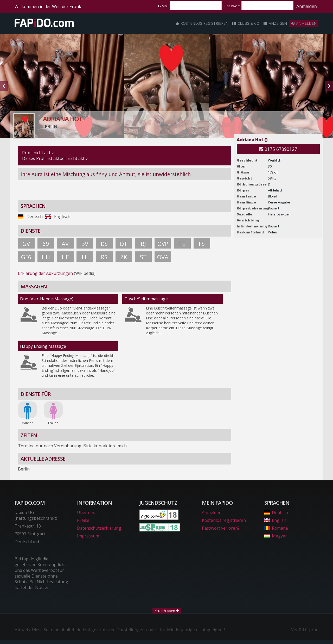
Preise (83, 520)
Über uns (86, 512)
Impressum (88, 536)
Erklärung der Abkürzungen (45, 273)
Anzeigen (275, 23)
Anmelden (307, 7)
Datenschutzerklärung (99, 528)
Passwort (232, 6)
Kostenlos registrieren (202, 23)
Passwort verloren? (221, 528)
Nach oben (167, 611)
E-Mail (163, 6)
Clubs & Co (246, 23)
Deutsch (276, 512)
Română (276, 528)
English (275, 520)
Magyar (276, 536)
